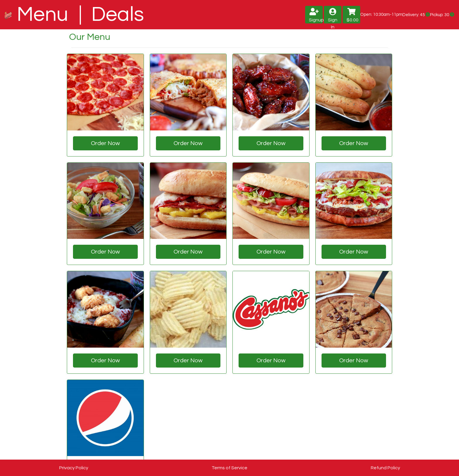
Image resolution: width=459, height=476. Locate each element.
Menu (45, 15)
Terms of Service (229, 468)
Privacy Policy (74, 468)
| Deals (109, 15)
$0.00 (352, 15)
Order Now (105, 143)
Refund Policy (385, 468)
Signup (316, 15)
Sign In (333, 16)
